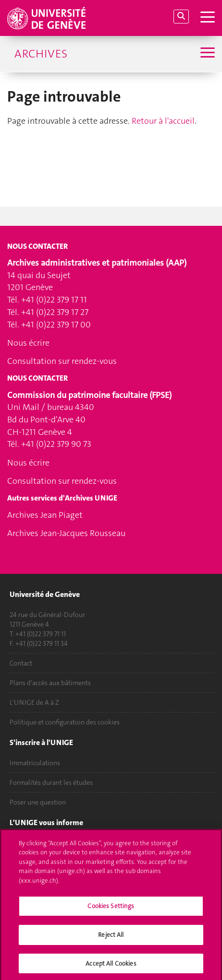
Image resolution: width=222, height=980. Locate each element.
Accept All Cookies (111, 966)
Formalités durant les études (51, 782)
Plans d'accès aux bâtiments (50, 683)
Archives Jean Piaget (45, 515)
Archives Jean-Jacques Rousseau (66, 533)
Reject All (111, 938)
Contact (21, 663)
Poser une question (38, 802)
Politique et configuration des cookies (65, 722)
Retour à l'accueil (163, 121)
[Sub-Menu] (206, 54)
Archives (41, 54)
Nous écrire (28, 343)
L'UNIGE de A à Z (34, 702)
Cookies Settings (111, 909)
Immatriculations (35, 763)
